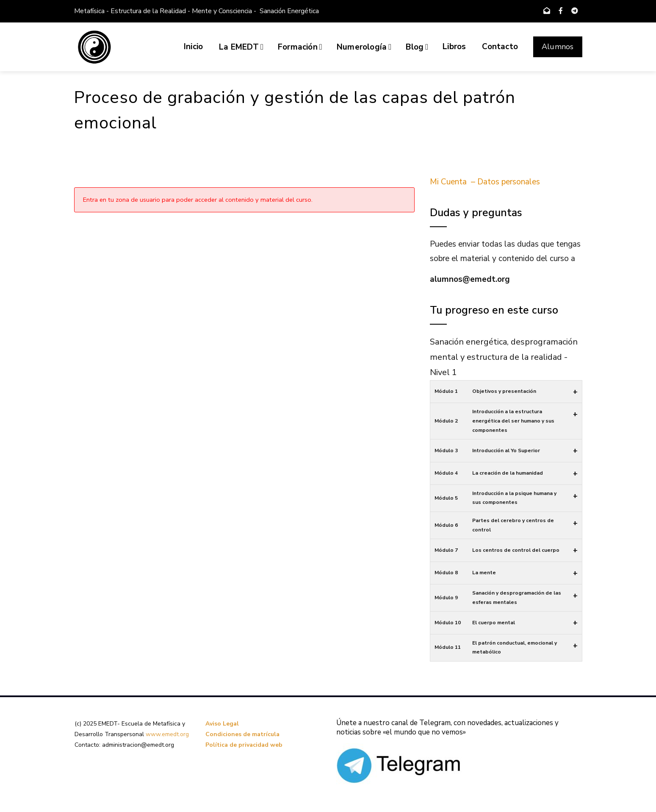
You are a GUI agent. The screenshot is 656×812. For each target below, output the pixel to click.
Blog (417, 47)
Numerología (364, 47)
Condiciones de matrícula (242, 734)
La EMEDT (241, 47)
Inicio (193, 47)
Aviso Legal (222, 724)
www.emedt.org (167, 734)
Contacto (500, 47)
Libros (454, 47)
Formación (300, 47)
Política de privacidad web (244, 745)
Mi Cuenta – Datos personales (485, 182)
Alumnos (558, 47)
